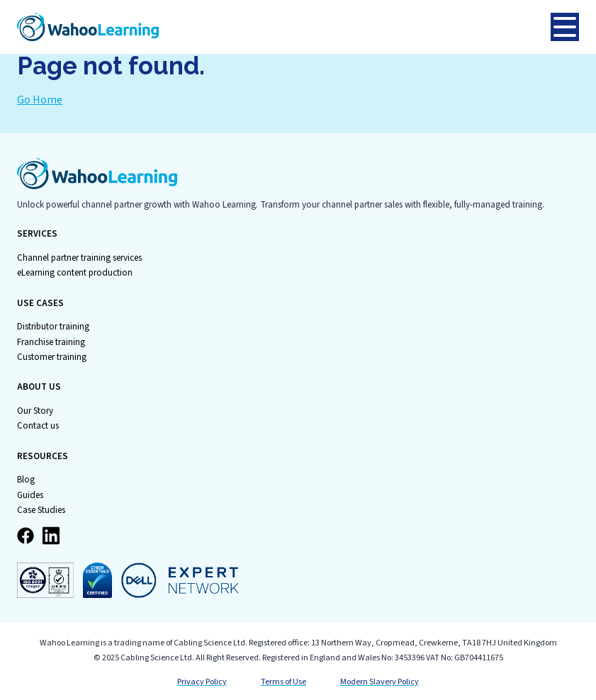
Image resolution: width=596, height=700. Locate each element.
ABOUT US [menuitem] (39, 387)
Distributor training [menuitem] (53, 327)
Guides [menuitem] (30, 495)
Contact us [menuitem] (38, 426)
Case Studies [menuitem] (41, 510)
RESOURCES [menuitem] (43, 457)
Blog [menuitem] (26, 480)
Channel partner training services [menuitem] (79, 258)
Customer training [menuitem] (52, 357)
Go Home (40, 100)
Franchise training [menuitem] (51, 342)
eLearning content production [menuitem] (75, 273)
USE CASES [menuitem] (40, 304)
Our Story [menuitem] (35, 411)
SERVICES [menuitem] (37, 234)
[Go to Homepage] (284, 27)
